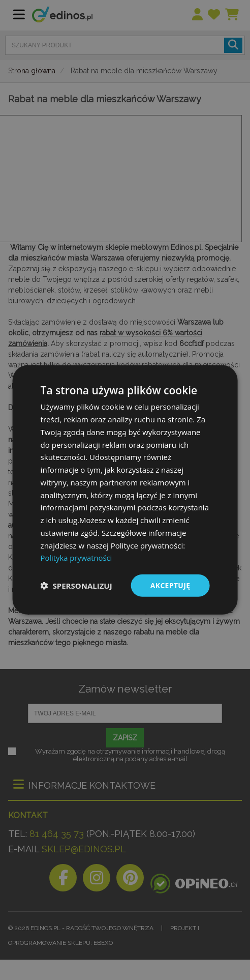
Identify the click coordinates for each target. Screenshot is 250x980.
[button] (76, 586)
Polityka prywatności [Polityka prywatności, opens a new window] (77, 558)
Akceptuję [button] (170, 585)
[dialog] (125, 490)
